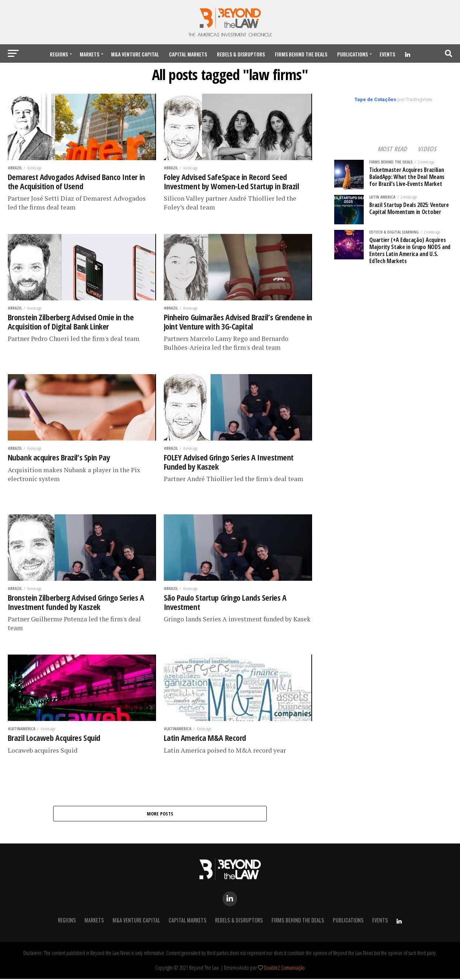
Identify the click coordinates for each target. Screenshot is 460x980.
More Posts (160, 814)
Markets (89, 54)
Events (387, 54)
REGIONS (59, 54)
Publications (352, 54)
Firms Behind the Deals (301, 54)
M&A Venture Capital (135, 54)
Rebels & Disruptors (241, 54)
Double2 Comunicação (284, 969)
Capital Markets (188, 54)
